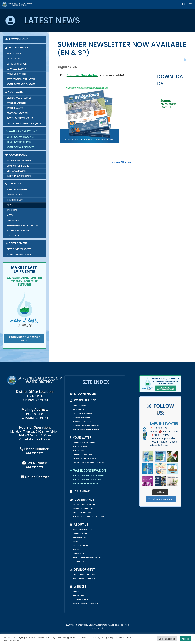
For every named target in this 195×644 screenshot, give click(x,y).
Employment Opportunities (22, 225)
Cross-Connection (17, 113)
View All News (122, 162)
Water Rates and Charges (21, 84)
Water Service (17, 47)
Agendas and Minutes (19, 161)
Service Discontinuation (21, 79)
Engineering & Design (19, 254)
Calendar (12, 210)
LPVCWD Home (17, 39)
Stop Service (14, 59)
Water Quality (15, 108)
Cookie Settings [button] (167, 639)
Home (76, 591)
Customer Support (17, 64)
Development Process (19, 249)
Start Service (14, 54)
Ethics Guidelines (17, 171)
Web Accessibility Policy (85, 603)
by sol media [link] (97, 628)
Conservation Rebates (19, 142)
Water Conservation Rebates (88, 479)
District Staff (14, 195)
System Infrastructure (20, 118)
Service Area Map (16, 69)
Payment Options (16, 74)
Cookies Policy (81, 599)
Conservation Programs (21, 137)
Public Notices (80, 545)
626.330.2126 (35, 453)
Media (10, 215)
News (10, 205)
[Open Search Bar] (184, 4)
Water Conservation (21, 131)
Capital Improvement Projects (24, 123)
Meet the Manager (17, 190)
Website (78, 587)
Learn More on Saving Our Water (24, 338)
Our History (14, 220)
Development (16, 243)
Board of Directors (18, 166)
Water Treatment (16, 103)
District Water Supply (19, 98)
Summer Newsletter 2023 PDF (168, 104)
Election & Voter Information (89, 516)
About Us (13, 183)
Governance (16, 155)
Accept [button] (185, 639)
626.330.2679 (35, 467)
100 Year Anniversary (19, 230)
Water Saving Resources (20, 147)
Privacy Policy (80, 595)
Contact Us (13, 236)
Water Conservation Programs (89, 475)
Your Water (15, 92)
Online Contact (35, 477)
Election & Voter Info (19, 176)
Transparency (15, 200)
